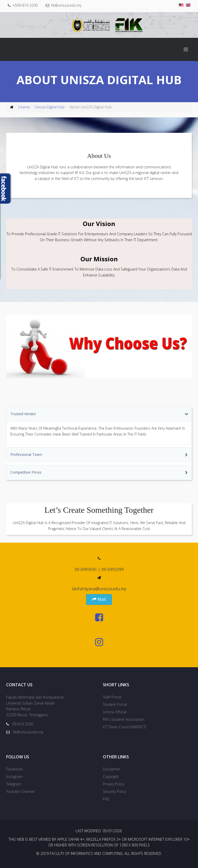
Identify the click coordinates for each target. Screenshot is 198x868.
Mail (99, 599)
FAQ (106, 799)
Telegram (14, 784)
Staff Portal (112, 697)
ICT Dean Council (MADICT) (124, 727)
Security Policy (114, 791)
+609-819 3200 (26, 5)
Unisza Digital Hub (50, 107)
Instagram (14, 776)
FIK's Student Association (124, 719)
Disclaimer (112, 769)
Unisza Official (115, 712)
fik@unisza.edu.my (67, 5)
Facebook (14, 769)
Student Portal (115, 704)
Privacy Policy (114, 784)
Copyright (111, 776)
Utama (24, 107)
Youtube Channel (20, 791)
